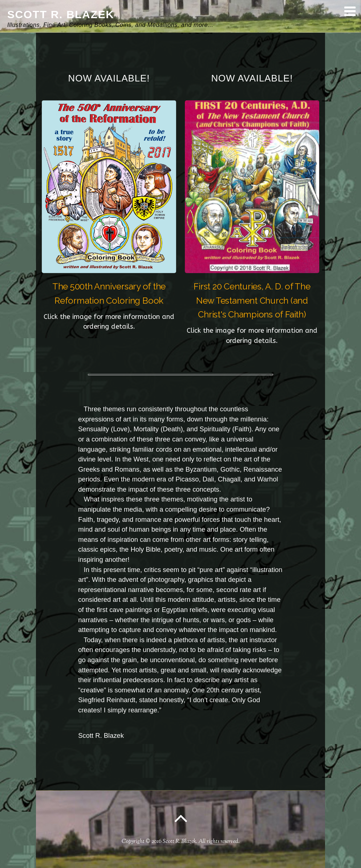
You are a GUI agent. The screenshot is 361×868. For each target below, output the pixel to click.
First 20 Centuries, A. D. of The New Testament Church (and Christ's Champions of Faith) (252, 301)
